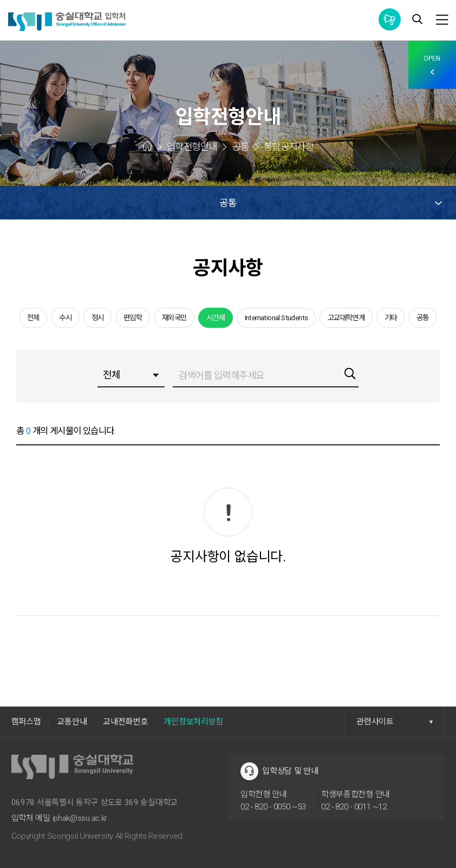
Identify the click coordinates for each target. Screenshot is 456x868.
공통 (423, 318)
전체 (33, 318)
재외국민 (174, 318)
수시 (65, 318)
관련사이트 (395, 722)
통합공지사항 (390, 19)
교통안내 (72, 722)
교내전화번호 (125, 722)
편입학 (133, 318)
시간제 (216, 318)
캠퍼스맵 (26, 722)
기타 (391, 318)
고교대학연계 (346, 318)
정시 (98, 318)
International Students (276, 318)
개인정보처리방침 (193, 722)
